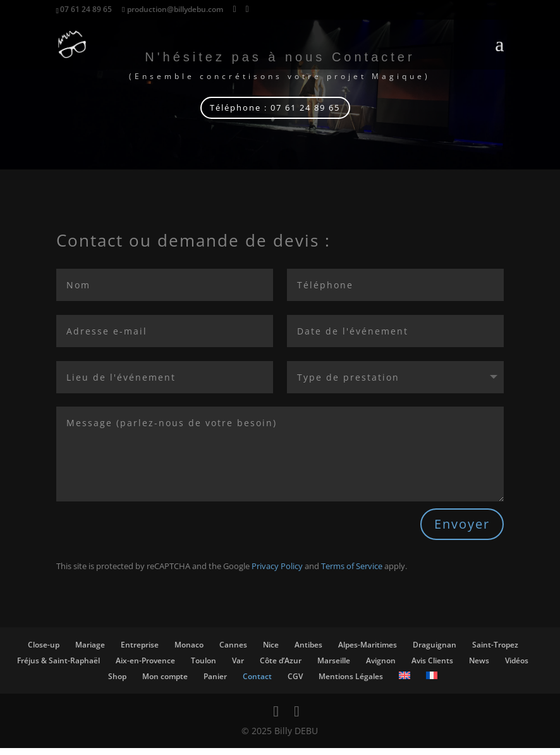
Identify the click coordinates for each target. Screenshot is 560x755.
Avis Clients (432, 667)
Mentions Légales (351, 683)
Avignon (381, 667)
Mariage (90, 652)
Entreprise (140, 652)
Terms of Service (352, 573)
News (479, 667)
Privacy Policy (277, 573)
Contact (257, 683)
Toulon (204, 667)
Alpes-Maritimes (368, 652)
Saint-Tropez (495, 652)
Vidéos (517, 667)
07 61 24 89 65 (86, 9)
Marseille (334, 667)
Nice (271, 652)
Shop (117, 683)
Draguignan (435, 652)
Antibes (308, 652)
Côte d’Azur (281, 667)
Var (238, 667)
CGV (295, 683)
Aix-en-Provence (145, 667)
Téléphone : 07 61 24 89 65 (275, 111)
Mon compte (165, 683)
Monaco (189, 652)
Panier (215, 683)
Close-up (44, 652)
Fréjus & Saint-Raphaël (58, 667)
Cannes (233, 652)
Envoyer (462, 531)
